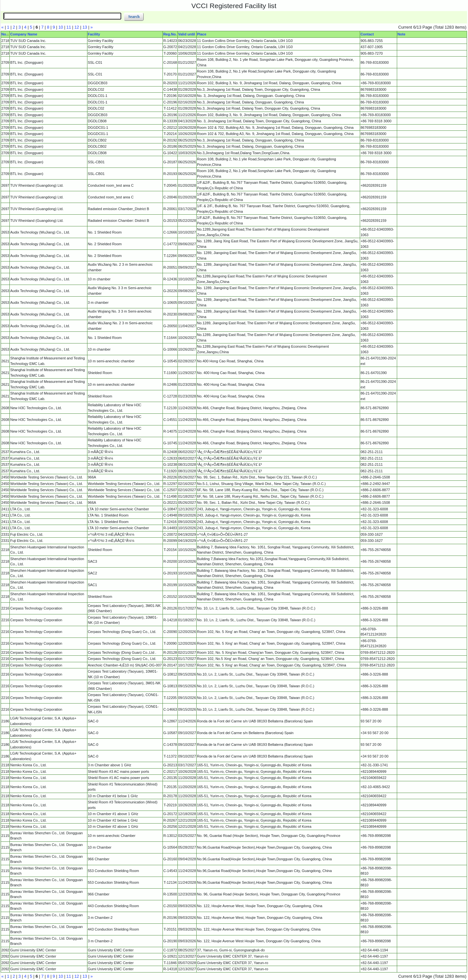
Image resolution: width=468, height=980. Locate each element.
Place (202, 34)
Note (401, 34)
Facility (94, 34)
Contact (367, 34)
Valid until (187, 34)
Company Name (24, 34)
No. (4, 34)
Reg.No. (170, 34)
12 (77, 27)
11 (69, 27)
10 (61, 27)
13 (85, 27)
